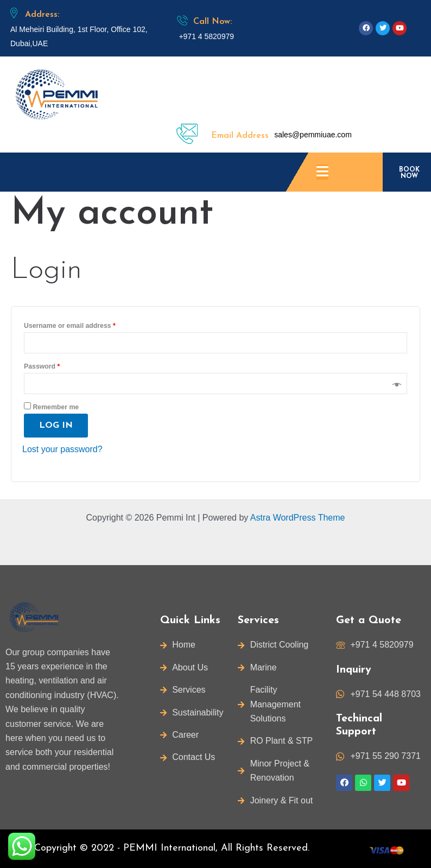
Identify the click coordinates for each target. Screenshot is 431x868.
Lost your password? (62, 449)
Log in (56, 426)
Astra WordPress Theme (298, 518)
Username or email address (70, 326)
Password (42, 366)
